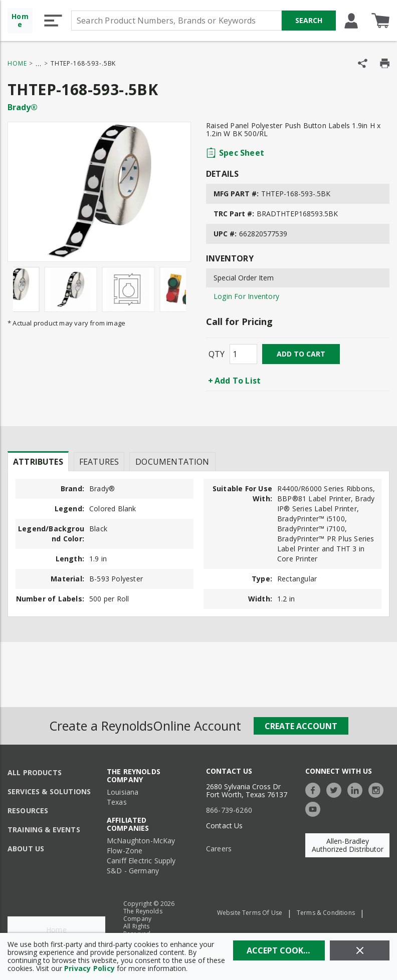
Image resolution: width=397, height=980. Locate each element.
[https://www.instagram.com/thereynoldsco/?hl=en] (378, 789)
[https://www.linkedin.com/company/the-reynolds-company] (357, 789)
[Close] (360, 950)
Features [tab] (99, 462)
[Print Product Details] (385, 63)
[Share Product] (363, 63)
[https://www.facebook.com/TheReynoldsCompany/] (315, 789)
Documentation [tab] (172, 462)
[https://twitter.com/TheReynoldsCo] (336, 789)
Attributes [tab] (38, 462)
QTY (217, 354)
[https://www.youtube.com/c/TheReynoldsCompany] (315, 808)
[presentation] (38, 461)
